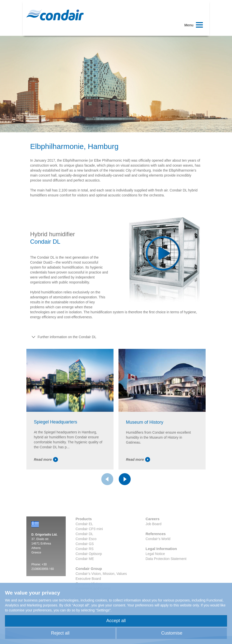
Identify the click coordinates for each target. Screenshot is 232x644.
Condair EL (84, 524)
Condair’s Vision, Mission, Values (101, 574)
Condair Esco (86, 539)
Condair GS (85, 544)
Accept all (116, 621)
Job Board (154, 524)
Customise (172, 633)
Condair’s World (158, 539)
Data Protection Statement (166, 559)
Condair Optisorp (89, 554)
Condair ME (85, 559)
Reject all (60, 633)
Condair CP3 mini (89, 529)
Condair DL (85, 534)
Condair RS (85, 549)
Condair (55, 15)
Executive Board (88, 579)
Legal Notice (155, 554)
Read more (46, 460)
